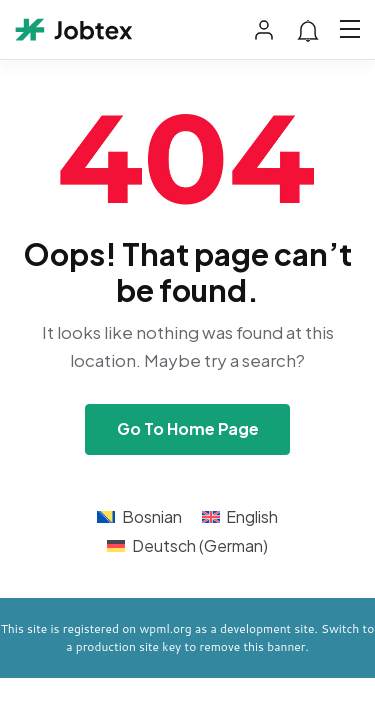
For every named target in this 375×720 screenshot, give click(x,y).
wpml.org (165, 628)
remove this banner (253, 646)
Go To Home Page (188, 428)
